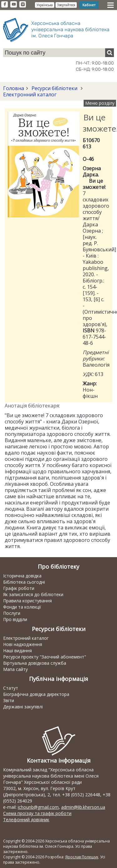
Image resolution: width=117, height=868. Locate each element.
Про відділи (15, 619)
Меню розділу (100, 103)
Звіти (9, 700)
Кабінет (89, 5)
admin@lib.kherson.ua (83, 807)
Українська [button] (45, 5)
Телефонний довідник (26, 820)
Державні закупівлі (23, 707)
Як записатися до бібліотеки (33, 594)
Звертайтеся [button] (66, 5)
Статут (11, 688)
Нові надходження (23, 644)
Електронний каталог (30, 94)
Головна (14, 88)
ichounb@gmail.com (38, 807)
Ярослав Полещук (82, 857)
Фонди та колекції (22, 607)
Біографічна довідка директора (36, 694)
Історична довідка (22, 576)
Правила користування (27, 601)
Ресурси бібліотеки (54, 88)
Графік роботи (19, 588)
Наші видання (17, 651)
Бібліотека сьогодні (24, 582)
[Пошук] (110, 53)
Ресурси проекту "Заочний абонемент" (45, 657)
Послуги (12, 613)
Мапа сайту (15, 669)
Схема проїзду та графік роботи (37, 813)
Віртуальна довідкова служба (35, 663)
